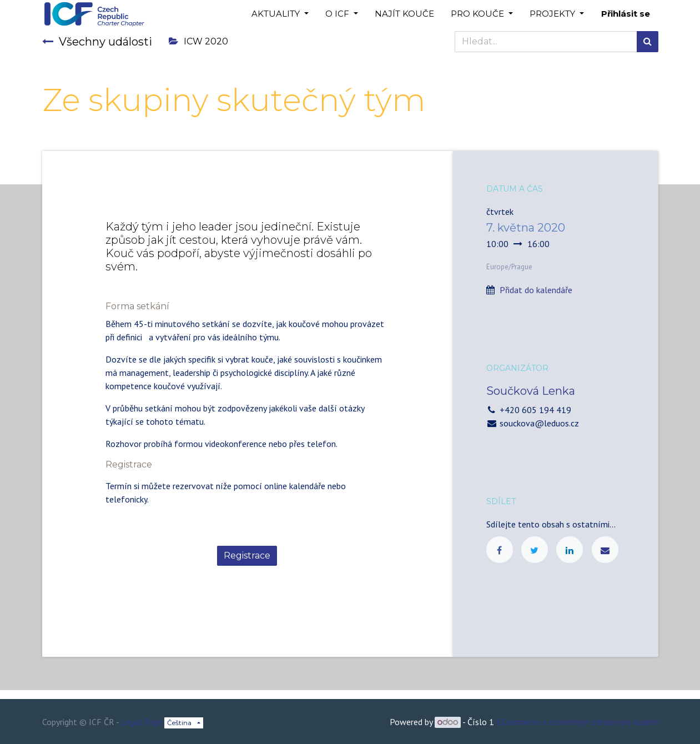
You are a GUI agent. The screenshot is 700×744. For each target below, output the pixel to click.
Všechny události (97, 42)
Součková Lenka (531, 391)
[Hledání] (648, 42)
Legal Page (142, 722)
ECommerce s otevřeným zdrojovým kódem (577, 722)
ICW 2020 (198, 41)
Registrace (247, 556)
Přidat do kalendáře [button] (536, 290)
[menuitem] (404, 14)
